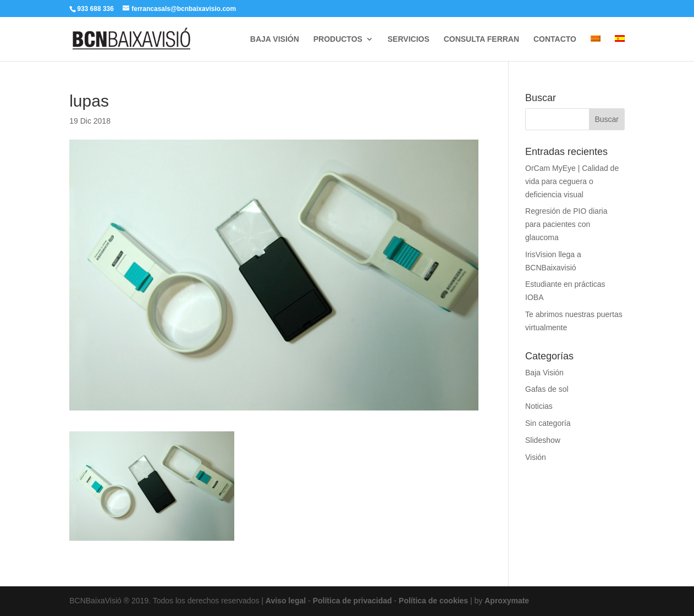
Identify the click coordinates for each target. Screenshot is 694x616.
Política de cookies (433, 601)
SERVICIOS (409, 39)
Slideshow (543, 440)
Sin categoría (548, 423)
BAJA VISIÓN (275, 39)
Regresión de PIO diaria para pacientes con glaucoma (566, 224)
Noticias (539, 406)
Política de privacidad (352, 601)
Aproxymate (507, 601)
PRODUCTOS (338, 39)
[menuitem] (596, 48)
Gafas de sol (547, 389)
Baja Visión (544, 373)
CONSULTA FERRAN (481, 39)
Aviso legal (286, 601)
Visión (536, 457)
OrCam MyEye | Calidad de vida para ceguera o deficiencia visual (572, 181)
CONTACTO (555, 39)
